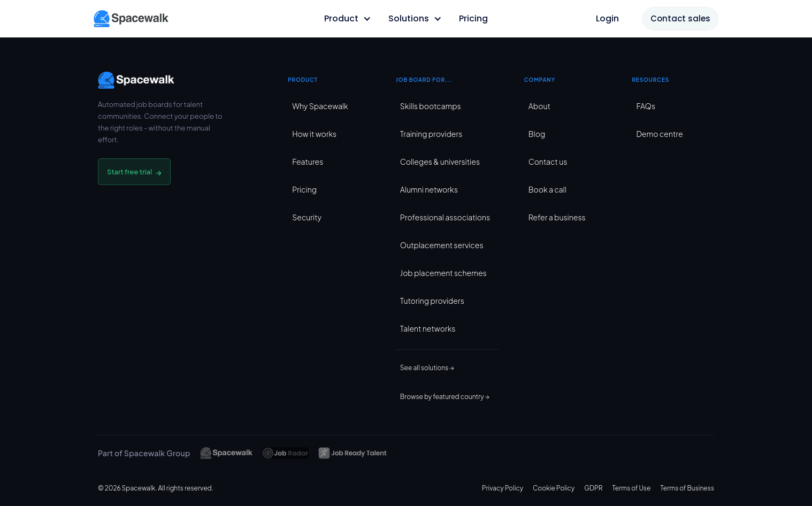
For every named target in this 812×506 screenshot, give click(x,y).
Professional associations (445, 217)
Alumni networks (429, 189)
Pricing (304, 189)
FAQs (646, 106)
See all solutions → (427, 368)
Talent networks (428, 328)
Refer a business (557, 217)
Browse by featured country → (445, 397)
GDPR (593, 488)
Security (307, 217)
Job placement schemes (443, 273)
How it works (314, 134)
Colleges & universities (440, 162)
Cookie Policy (554, 488)
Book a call (547, 189)
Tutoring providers (432, 301)
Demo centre (659, 134)
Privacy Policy (503, 488)
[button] (348, 19)
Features (308, 162)
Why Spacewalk (320, 106)
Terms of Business (687, 488)
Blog (537, 134)
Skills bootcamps (431, 106)
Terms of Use (631, 488)
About (539, 106)
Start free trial (134, 172)
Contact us (548, 162)
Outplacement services (442, 245)
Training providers (431, 134)
